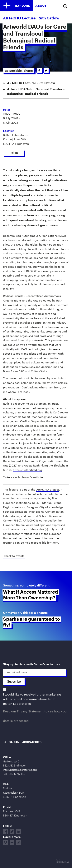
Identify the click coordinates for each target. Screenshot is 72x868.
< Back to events (14, 556)
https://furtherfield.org (27, 470)
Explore (22, 5)
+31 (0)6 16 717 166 (14, 774)
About (41, 5)
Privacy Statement (30, 711)
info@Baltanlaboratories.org (20, 770)
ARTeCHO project (48, 489)
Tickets (14, 153)
